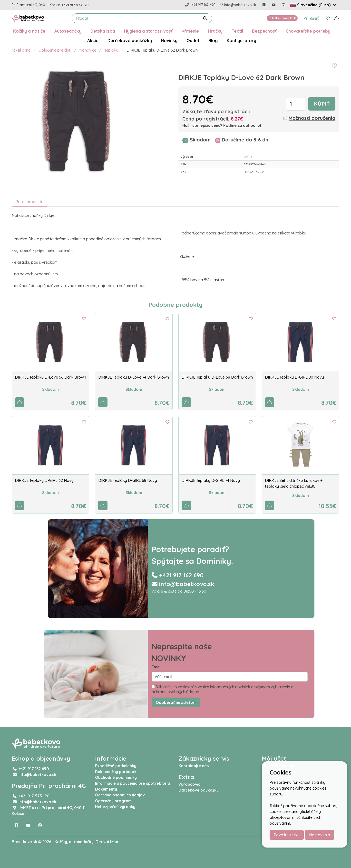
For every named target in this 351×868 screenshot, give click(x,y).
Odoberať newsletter (176, 702)
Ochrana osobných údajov (120, 795)
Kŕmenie (190, 31)
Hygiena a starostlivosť (148, 31)
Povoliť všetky (287, 835)
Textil (237, 31)
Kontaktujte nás (194, 766)
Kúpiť (322, 104)
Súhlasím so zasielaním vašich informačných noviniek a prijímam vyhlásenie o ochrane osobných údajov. (223, 689)
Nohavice (88, 50)
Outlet (193, 40)
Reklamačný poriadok (116, 772)
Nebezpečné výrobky (115, 807)
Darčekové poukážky (130, 40)
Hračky (215, 31)
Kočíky (61, 842)
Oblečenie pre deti (55, 50)
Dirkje (248, 157)
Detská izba (103, 31)
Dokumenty (106, 789)
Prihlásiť (311, 18)
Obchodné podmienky (116, 777)
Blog (213, 40)
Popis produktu (29, 202)
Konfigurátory (241, 40)
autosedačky (81, 842)
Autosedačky (68, 31)
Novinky (169, 40)
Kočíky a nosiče (29, 31)
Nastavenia (320, 835)
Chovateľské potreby (308, 31)
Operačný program (113, 801)
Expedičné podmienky (116, 766)
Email (157, 667)
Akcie (93, 40)
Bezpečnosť (264, 31)
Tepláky (111, 50)
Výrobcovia (190, 784)
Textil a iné (21, 50)
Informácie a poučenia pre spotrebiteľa (133, 783)
